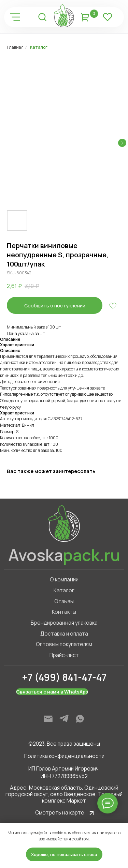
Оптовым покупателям (64, 644)
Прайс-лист (64, 655)
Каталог (39, 47)
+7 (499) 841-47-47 (64, 677)
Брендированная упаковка (64, 623)
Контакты (64, 612)
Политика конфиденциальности (64, 756)
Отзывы (64, 601)
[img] (15, 17)
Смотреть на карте (60, 813)
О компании (64, 580)
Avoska (64, 555)
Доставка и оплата (64, 634)
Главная (15, 47)
